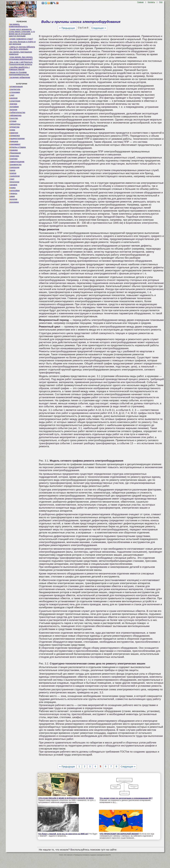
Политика (13, 159)
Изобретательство (17, 112)
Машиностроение (17, 138)
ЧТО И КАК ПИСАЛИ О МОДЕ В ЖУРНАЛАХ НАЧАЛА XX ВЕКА (66, 798)
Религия (13, 173)
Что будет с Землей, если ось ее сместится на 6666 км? (63, 834)
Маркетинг (14, 133)
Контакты (151, 2)
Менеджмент (15, 144)
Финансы (13, 193)
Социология (14, 176)
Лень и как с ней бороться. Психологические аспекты (21, 63)
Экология (13, 199)
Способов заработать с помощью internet (19, 68)
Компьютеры (15, 124)
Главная (140, 2)
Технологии (14, 182)
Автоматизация (16, 86)
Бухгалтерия (15, 101)
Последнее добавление (20, 77)
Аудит (12, 95)
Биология (13, 98)
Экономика (14, 202)
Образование (15, 153)
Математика (14, 136)
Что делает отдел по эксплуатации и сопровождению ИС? (126, 798)
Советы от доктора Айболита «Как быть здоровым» (22, 48)
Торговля (13, 185)
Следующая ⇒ (99, 28)
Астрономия (14, 92)
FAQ (161, 2)
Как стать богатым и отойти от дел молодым (22, 43)
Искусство (13, 118)
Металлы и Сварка (17, 147)
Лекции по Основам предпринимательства (19, 73)
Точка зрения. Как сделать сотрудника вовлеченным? (21, 58)
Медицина (14, 141)
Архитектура (15, 89)
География (14, 107)
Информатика (15, 115)
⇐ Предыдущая (67, 28)
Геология (13, 110)
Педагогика (14, 156)
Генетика (13, 104)
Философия (14, 191)
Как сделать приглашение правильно (20, 53)
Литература (14, 127)
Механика (13, 150)
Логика (12, 130)
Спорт (12, 179)
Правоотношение (17, 162)
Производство (15, 164)
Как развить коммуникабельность (18, 25)
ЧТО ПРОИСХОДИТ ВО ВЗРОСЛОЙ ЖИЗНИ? (119, 834)
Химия (12, 196)
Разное (12, 170)
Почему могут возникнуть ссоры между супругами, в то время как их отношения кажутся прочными (22, 33)
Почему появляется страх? (21, 39)
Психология (14, 167)
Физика (12, 188)
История (13, 121)
